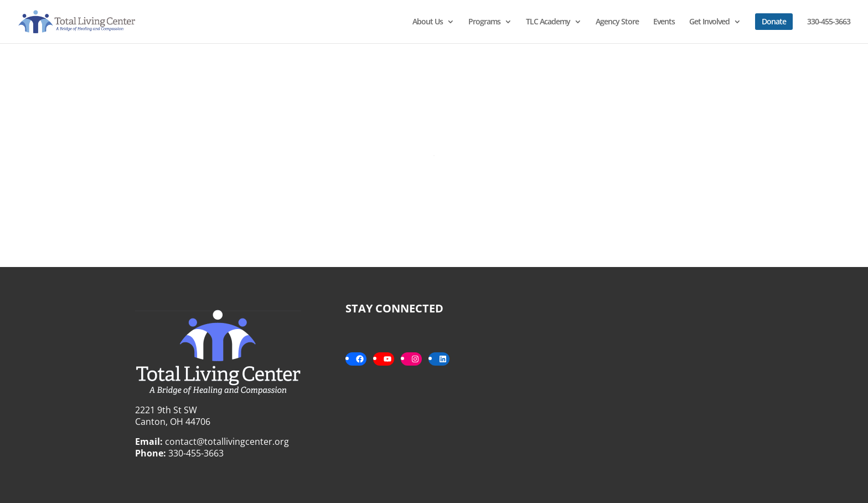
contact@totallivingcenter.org (227, 442)
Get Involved (709, 22)
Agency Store (617, 22)
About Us (428, 22)
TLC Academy (548, 22)
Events (664, 22)
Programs (484, 22)
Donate (774, 21)
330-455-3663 (829, 22)
